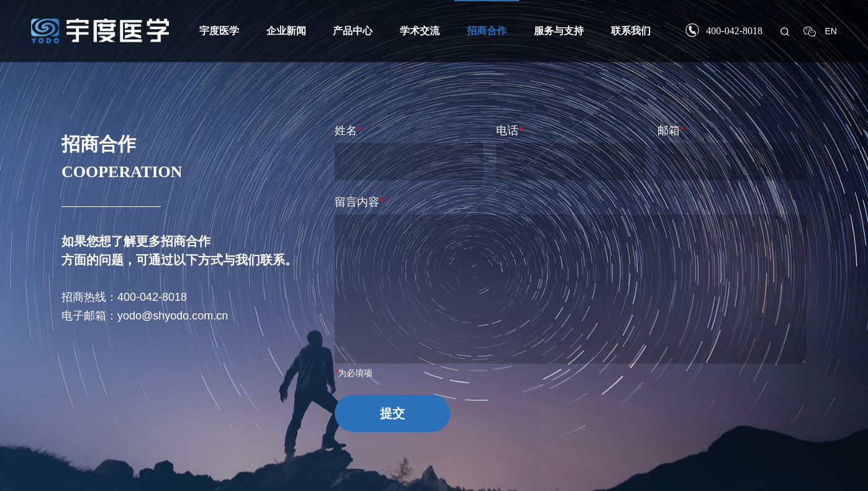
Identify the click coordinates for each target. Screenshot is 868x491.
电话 (509, 131)
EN (831, 31)
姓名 (348, 131)
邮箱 (671, 131)
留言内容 (359, 202)
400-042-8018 (734, 31)
